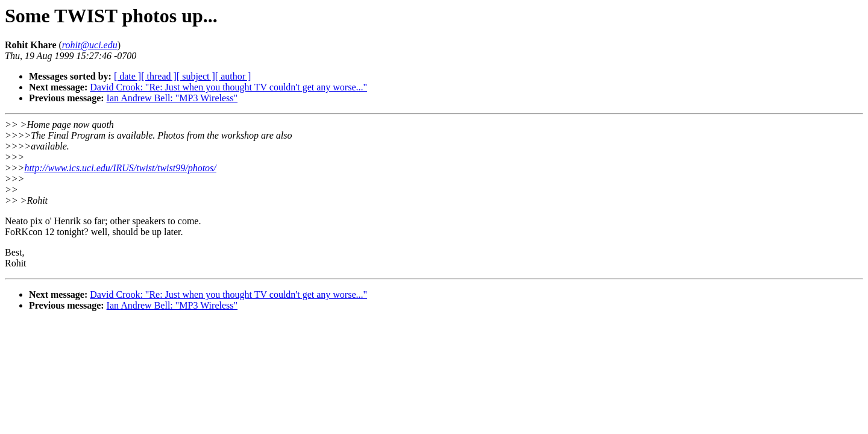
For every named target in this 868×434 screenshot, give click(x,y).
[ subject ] (196, 76)
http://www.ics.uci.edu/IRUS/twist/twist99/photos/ (120, 168)
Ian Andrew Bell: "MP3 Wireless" (172, 98)
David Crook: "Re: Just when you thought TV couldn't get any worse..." (228, 87)
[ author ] (233, 76)
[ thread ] (159, 76)
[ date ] (127, 76)
